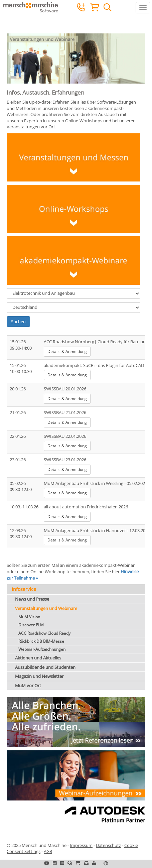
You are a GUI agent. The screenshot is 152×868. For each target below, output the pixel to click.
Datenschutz (108, 845)
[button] (94, 863)
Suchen (18, 322)
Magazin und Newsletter (39, 676)
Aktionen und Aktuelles (38, 658)
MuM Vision (29, 617)
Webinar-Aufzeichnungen (42, 649)
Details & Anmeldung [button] (67, 351)
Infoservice (24, 589)
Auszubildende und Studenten (45, 667)
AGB (48, 851)
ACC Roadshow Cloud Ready (44, 633)
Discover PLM (31, 625)
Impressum (81, 845)
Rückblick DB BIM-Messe (41, 641)
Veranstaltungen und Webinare (46, 608)
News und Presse (32, 599)
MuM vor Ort (28, 686)
